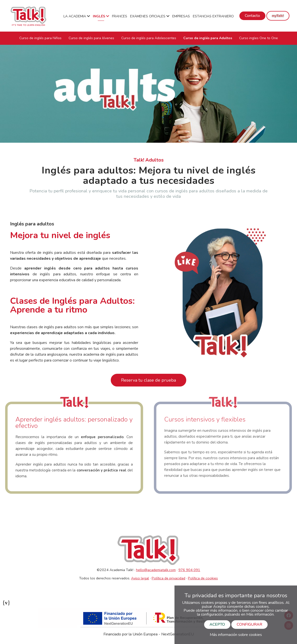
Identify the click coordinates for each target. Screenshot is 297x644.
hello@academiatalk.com (156, 570)
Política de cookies (203, 578)
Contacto (252, 16)
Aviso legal (140, 578)
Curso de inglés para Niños (40, 38)
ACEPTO (217, 624)
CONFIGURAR (249, 624)
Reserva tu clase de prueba (148, 380)
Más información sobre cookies (236, 635)
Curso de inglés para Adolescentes (149, 38)
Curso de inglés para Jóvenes (91, 38)
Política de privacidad (168, 578)
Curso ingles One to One (259, 38)
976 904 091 (189, 570)
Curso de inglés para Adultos (208, 38)
